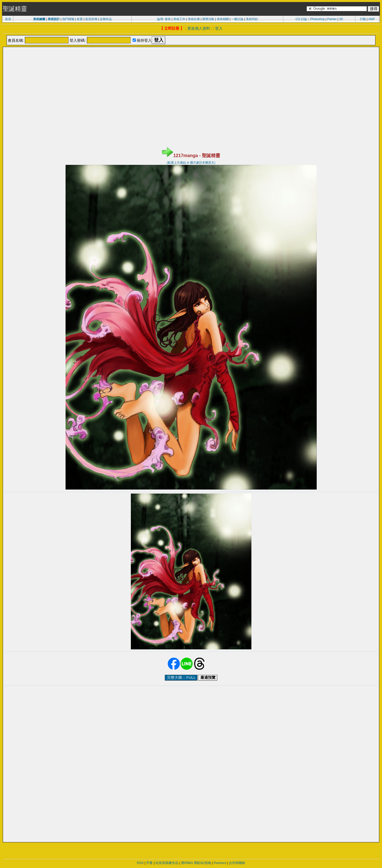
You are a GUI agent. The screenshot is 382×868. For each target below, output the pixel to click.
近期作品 (106, 19)
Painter (332, 19)
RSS (140, 863)
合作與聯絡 (237, 863)
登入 (219, 28)
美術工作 (179, 19)
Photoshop (318, 19)
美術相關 (223, 19)
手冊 (149, 863)
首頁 (8, 19)
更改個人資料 (199, 28)
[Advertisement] (191, 60)
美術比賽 (194, 19)
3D (341, 19)
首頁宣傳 (91, 19)
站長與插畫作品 (167, 863)
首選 (80, 19)
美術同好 (252, 19)
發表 (168, 19)
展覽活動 (208, 19)
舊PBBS (187, 863)
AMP (371, 19)
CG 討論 (301, 19)
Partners (220, 863)
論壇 (160, 19)
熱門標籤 (68, 19)
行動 (363, 19)
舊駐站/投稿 (203, 863)
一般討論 (237, 19)
